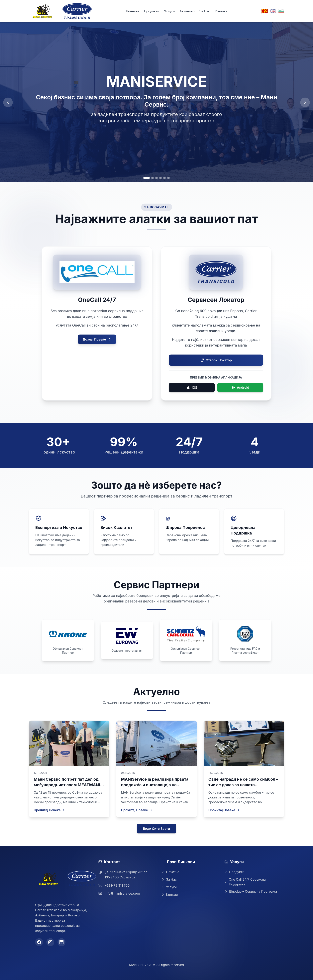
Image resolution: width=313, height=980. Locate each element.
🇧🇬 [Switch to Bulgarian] (281, 11)
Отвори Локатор (216, 360)
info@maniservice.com (122, 893)
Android (240, 388)
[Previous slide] (8, 102)
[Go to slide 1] (147, 178)
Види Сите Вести (156, 829)
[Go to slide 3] (156, 178)
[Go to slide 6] (168, 178)
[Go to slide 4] (160, 178)
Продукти (152, 11)
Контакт (221, 11)
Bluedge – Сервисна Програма (251, 891)
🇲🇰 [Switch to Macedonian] (264, 11)
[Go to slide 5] (164, 178)
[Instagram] (50, 942)
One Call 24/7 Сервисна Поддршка (245, 882)
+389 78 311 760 (117, 885)
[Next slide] (305, 102)
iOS (192, 388)
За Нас (205, 11)
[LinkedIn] (61, 942)
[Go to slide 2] (153, 178)
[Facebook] (39, 942)
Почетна (132, 11)
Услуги (169, 11)
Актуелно (187, 11)
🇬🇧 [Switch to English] (273, 11)
